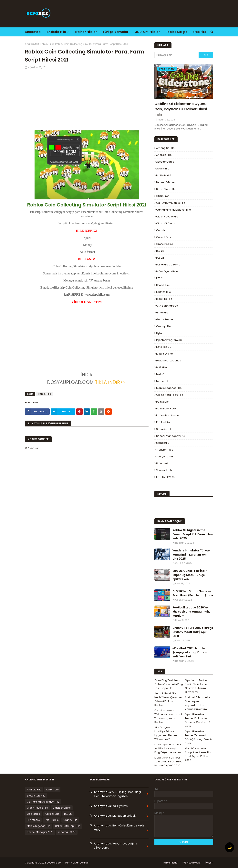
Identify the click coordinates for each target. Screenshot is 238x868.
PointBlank (163, 402)
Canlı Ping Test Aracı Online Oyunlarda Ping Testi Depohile (169, 684)
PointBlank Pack (166, 409)
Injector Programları (169, 340)
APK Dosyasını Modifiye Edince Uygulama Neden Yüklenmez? (166, 733)
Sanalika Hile (164, 429)
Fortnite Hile (164, 292)
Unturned (162, 463)
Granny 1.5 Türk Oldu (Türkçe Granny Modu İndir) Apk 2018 (193, 632)
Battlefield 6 (164, 175)
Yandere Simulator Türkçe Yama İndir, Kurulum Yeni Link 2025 (191, 555)
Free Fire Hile (164, 299)
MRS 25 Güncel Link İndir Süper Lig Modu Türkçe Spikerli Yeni (190, 575)
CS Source (163, 196)
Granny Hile (163, 326)
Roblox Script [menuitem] (176, 32)
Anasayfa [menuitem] (33, 32)
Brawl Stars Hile (166, 189)
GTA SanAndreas (167, 306)
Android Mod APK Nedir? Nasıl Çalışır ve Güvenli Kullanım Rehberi (168, 699)
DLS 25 (160, 251)
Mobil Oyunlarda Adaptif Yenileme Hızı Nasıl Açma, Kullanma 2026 (199, 754)
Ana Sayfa (31, 44)
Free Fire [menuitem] (200, 32)
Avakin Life (163, 169)
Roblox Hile (46, 44)
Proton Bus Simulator (169, 415)
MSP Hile (161, 367)
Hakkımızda (171, 863)
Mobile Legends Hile (169, 388)
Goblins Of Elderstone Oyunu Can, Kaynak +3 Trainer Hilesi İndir (181, 109)
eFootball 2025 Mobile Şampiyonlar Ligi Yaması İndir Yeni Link (190, 652)
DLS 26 (160, 258)
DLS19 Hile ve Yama (168, 265)
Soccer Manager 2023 (40, 832)
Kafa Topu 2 (164, 347)
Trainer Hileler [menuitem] (86, 32)
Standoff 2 (163, 443)
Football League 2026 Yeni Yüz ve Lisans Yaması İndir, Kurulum (191, 612)
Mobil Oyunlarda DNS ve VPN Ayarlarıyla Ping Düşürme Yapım (168, 748)
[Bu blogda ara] (176, 55)
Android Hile (164, 155)
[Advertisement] (87, 97)
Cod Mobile (34, 814)
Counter (161, 230)
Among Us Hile (165, 148)
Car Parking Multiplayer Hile (174, 210)
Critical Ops (164, 237)
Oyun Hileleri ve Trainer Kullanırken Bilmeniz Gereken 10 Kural (197, 720)
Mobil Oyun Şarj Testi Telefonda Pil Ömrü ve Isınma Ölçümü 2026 (168, 762)
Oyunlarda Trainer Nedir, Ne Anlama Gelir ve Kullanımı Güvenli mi (196, 686)
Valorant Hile (164, 470)
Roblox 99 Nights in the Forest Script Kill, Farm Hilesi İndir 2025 (193, 534)
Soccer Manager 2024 (171, 436)
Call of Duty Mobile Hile (171, 203)
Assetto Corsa (165, 162)
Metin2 (160, 374)
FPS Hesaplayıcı (192, 863)
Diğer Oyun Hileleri (168, 271)
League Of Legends (169, 361)
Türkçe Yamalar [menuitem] (115, 32)
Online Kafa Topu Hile (170, 395)
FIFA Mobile (163, 285)
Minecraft (162, 381)
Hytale (160, 333)
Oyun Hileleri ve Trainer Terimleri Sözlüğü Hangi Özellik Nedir (198, 737)
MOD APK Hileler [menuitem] (147, 32)
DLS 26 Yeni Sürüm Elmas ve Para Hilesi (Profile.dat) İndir (193, 593)
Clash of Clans (166, 223)
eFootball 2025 (165, 477)
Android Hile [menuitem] (56, 32)
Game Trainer (165, 319)
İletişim (209, 863)
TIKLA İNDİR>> (111, 382)
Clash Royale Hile (167, 217)
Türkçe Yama (165, 457)
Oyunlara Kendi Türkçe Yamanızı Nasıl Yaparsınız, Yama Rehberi (168, 716)
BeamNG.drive (165, 182)
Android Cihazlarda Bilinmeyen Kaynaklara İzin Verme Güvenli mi (197, 703)
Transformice (165, 450)
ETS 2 (159, 278)
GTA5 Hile (162, 313)
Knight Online (165, 354)
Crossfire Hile (165, 244)
